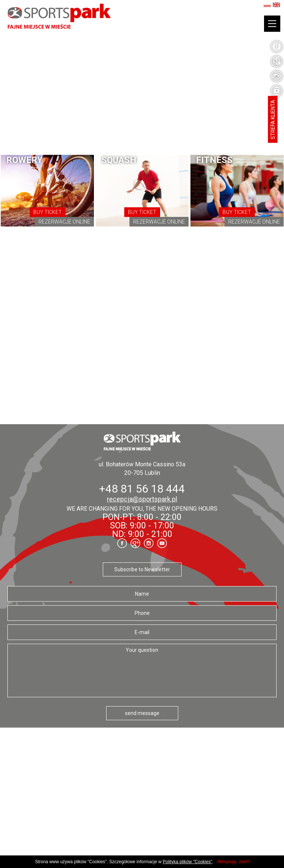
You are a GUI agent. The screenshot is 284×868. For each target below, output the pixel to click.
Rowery (24, 160)
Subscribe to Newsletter (142, 569)
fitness (214, 160)
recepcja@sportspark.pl (142, 499)
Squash (119, 160)
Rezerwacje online (64, 222)
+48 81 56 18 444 (142, 489)
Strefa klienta (273, 120)
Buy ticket (48, 212)
